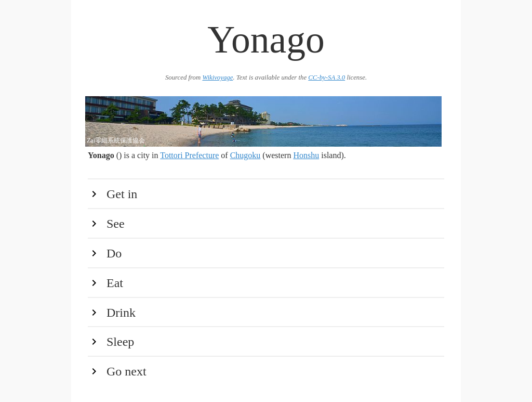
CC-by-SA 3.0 (327, 77)
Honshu (306, 155)
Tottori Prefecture (189, 155)
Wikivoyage (217, 77)
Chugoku (245, 155)
